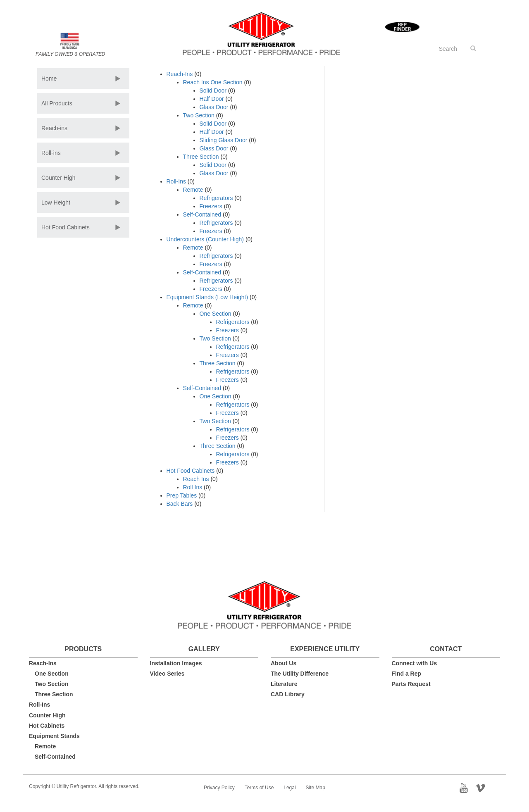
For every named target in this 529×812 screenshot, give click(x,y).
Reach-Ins (180, 74)
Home (49, 79)
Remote (193, 190)
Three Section (201, 157)
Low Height (56, 202)
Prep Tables (182, 495)
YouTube (466, 787)
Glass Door (214, 107)
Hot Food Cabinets (66, 227)
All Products (57, 103)
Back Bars (180, 504)
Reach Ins (196, 479)
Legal (290, 788)
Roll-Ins (176, 181)
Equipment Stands (54, 736)
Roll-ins (51, 153)
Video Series (167, 674)
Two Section (199, 115)
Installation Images (176, 663)
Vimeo (483, 787)
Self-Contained (202, 214)
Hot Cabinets (47, 726)
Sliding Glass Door (224, 140)
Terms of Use (259, 788)
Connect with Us (415, 663)
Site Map (316, 788)
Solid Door (213, 90)
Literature (284, 684)
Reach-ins (54, 128)
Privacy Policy (219, 788)
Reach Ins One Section (213, 82)
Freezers (211, 206)
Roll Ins (193, 487)
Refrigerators (216, 198)
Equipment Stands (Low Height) (207, 297)
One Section (216, 314)
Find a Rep (407, 674)
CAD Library (288, 694)
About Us (284, 663)
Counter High (58, 178)
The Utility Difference (300, 674)
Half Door (212, 99)
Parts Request (411, 684)
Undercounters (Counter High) (205, 239)
